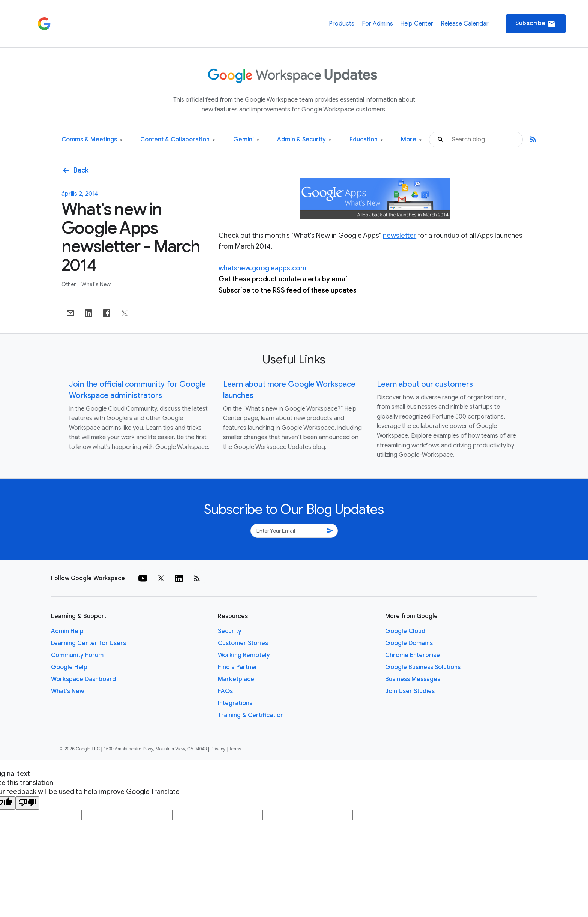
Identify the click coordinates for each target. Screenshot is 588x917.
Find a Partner (238, 667)
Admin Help (67, 631)
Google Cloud (405, 631)
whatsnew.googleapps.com (262, 268)
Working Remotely (244, 655)
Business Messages (413, 679)
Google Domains (409, 643)
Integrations (235, 703)
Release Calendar (465, 24)
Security (230, 631)
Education (366, 140)
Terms (235, 749)
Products (342, 24)
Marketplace (236, 679)
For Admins (377, 24)
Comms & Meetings (92, 140)
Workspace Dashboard (83, 679)
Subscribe (536, 24)
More (411, 140)
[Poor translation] (27, 803)
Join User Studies (410, 691)
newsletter (400, 236)
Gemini (246, 140)
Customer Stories (243, 643)
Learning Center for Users (88, 643)
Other (69, 284)
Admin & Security (304, 140)
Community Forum (77, 655)
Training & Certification (251, 715)
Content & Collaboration (178, 140)
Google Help (69, 667)
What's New (96, 284)
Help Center (417, 24)
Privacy (218, 749)
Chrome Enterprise (412, 655)
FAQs (225, 691)
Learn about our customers (425, 384)
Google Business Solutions (423, 667)
